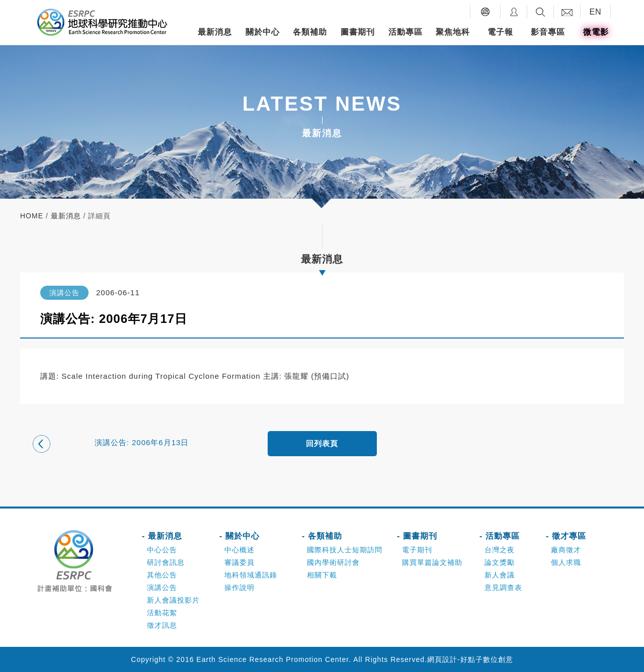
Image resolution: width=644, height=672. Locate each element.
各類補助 (310, 32)
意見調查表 (503, 587)
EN (595, 12)
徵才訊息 (162, 625)
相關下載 (322, 575)
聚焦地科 (453, 32)
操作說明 (239, 587)
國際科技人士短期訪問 (345, 550)
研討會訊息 (166, 562)
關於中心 (263, 32)
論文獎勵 (500, 562)
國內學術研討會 (333, 562)
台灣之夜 (500, 550)
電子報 (500, 32)
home (32, 216)
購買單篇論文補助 (432, 562)
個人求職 (566, 562)
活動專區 (406, 32)
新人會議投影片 (173, 600)
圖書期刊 (358, 32)
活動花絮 (162, 613)
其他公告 (162, 575)
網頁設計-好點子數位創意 (470, 659)
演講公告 (162, 587)
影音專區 (548, 32)
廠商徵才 (566, 550)
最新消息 (215, 32)
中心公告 (162, 550)
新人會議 (500, 575)
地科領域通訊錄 (251, 575)
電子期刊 (417, 550)
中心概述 (239, 550)
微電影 (596, 32)
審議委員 (239, 562)
